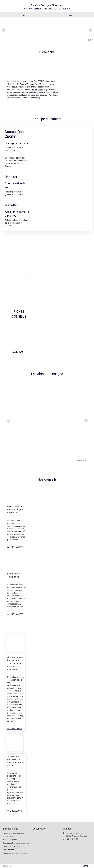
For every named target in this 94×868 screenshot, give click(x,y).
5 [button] (85, 460)
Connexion (87, 866)
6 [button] (87, 460)
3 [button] (92, 40)
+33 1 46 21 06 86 (73, 839)
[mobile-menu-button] (70, 15)
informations (38, 90)
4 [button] (84, 460)
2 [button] (90, 40)
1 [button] (88, 40)
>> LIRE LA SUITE (15, 547)
